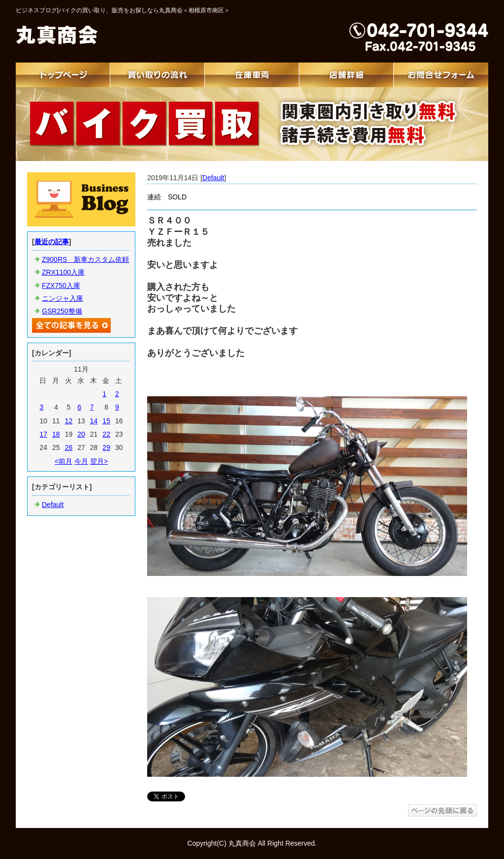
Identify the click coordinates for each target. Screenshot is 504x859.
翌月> (99, 461)
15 (106, 421)
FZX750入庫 (61, 286)
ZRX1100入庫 (63, 272)
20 (81, 434)
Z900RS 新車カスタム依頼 (85, 259)
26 (69, 447)
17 (43, 434)
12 (69, 421)
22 (106, 434)
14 (94, 421)
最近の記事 (52, 242)
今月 (81, 461)
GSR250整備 (62, 311)
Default (213, 178)
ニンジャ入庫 (63, 298)
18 (56, 434)
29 (106, 447)
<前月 (63, 461)
